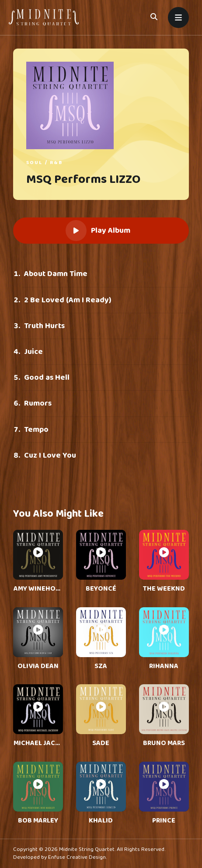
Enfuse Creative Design (77, 857)
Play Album (98, 231)
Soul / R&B (44, 163)
